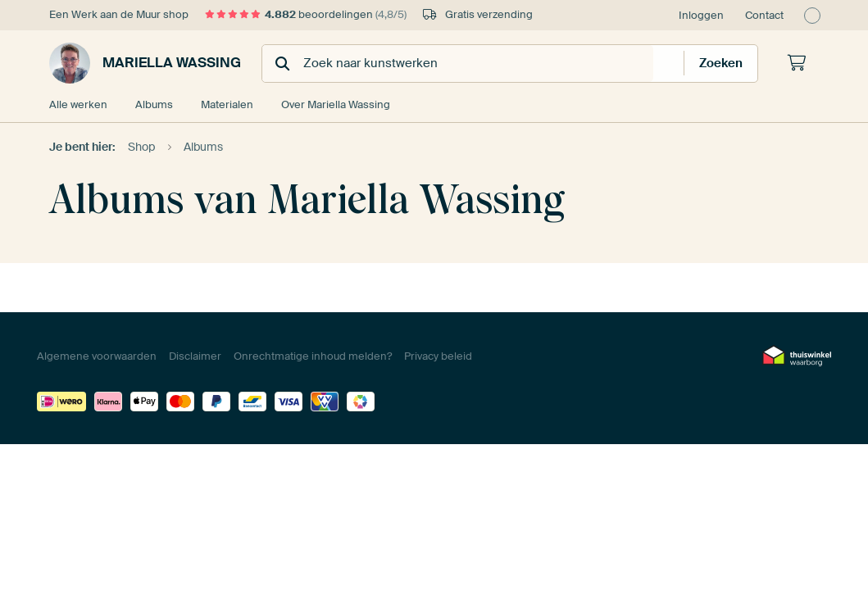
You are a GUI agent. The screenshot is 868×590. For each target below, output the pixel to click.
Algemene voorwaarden (97, 356)
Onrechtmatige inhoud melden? (313, 356)
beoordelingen (306, 14)
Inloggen (701, 15)
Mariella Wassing (145, 63)
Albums (154, 104)
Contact (764, 15)
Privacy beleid (438, 356)
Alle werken (78, 104)
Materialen (227, 104)
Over (336, 104)
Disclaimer (195, 356)
